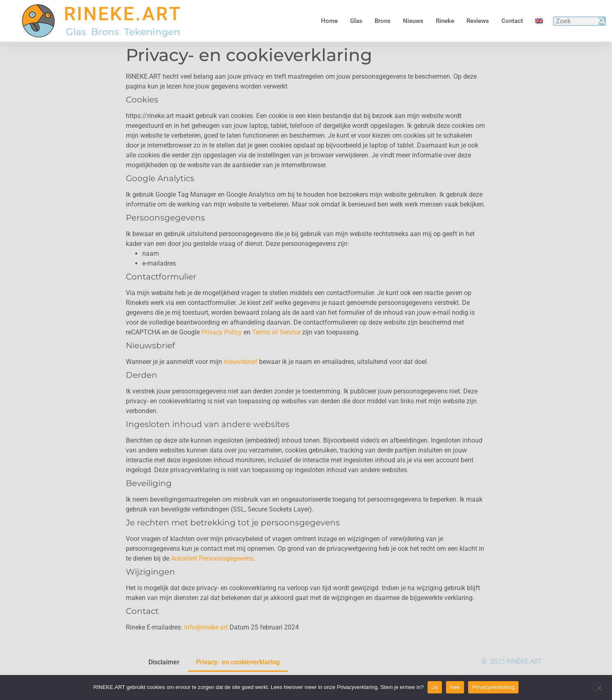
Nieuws (413, 21)
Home (329, 21)
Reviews (478, 21)
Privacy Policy (222, 353)
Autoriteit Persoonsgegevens (212, 580)
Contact (512, 21)
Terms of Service (276, 353)
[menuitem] (539, 21)
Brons (383, 21)
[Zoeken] (602, 21)
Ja (435, 687)
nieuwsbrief (241, 383)
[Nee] (599, 687)
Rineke (445, 21)
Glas (356, 21)
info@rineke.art (206, 649)
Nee (455, 687)
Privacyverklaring (493, 687)
